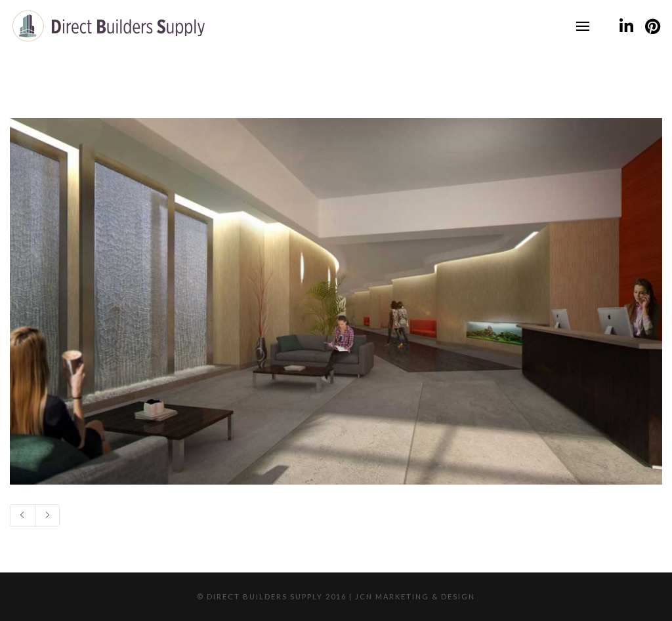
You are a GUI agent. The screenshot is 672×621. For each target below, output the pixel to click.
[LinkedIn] (626, 26)
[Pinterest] (652, 26)
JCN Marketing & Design (415, 596)
